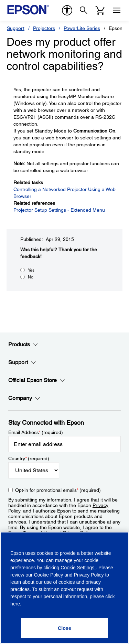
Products (23, 345)
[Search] (84, 10)
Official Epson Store (37, 380)
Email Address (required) (36, 432)
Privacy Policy (89, 575)
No (31, 277)
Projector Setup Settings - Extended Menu (59, 210)
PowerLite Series (82, 28)
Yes (31, 270)
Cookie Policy (48, 575)
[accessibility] (67, 10)
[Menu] (117, 10)
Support (16, 28)
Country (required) (29, 458)
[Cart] (100, 10)
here (15, 604)
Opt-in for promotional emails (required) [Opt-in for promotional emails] (58, 490)
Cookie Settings (78, 568)
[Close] (65, 628)
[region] (64, 588)
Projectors (44, 28)
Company (24, 398)
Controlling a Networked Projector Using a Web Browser (64, 193)
